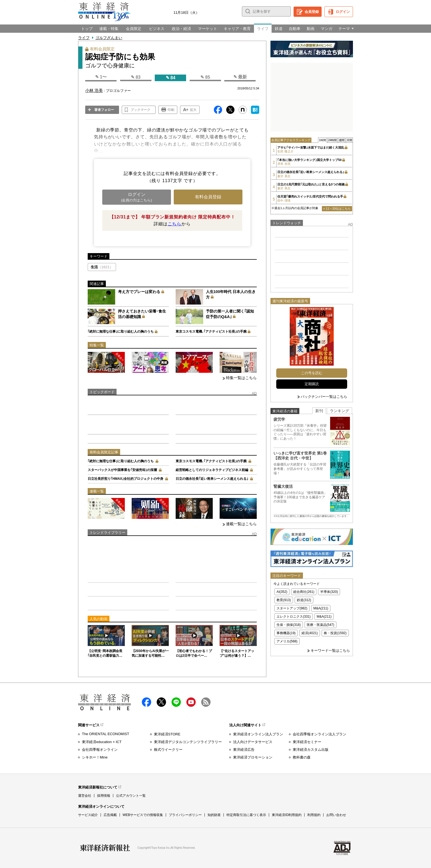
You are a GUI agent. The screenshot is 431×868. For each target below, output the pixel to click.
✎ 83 (136, 77)
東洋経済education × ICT (102, 742)
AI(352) (282, 592)
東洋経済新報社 (105, 848)
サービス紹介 (88, 815)
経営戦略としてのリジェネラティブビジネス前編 (212, 470)
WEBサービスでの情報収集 (143, 815)
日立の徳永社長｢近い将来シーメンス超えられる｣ (212, 479)
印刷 (171, 110)
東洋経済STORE (167, 734)
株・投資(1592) (335, 633)
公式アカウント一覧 (131, 796)
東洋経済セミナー (307, 742)
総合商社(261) (304, 592)
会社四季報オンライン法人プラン (320, 734)
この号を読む (312, 373)
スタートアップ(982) (292, 608)
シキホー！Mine (95, 757)
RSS (206, 702)
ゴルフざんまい (109, 38)
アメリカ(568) (287, 641)
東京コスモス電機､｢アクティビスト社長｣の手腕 (211, 332)
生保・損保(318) (289, 625)
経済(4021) (310, 633)
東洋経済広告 (244, 750)
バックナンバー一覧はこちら (324, 397)
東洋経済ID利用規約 (287, 815)
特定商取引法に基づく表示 (246, 815)
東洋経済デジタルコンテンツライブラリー (188, 742)
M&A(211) (321, 608)
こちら (175, 224)
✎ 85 (205, 77)
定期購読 (312, 384)
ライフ (84, 38)
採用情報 (104, 796)
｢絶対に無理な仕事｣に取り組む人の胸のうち (121, 332)
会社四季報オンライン (100, 750)
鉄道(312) (304, 600)
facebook (147, 702)
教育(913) (284, 600)
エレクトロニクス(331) (294, 617)
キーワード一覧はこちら (330, 651)
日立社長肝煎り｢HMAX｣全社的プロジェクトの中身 (125, 479)
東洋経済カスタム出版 (311, 750)
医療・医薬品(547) (321, 625)
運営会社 (85, 796)
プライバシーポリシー (185, 815)
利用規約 (314, 815)
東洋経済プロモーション (253, 757)
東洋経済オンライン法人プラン (258, 734)
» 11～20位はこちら (337, 209)
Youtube (191, 702)
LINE (176, 702)
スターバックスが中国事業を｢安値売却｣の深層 (122, 470)
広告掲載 (110, 815)
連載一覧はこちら (241, 524)
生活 (102, 267)
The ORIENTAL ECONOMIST (106, 734)
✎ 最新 (240, 77)
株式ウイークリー (168, 750)
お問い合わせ (336, 815)
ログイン (343, 12)
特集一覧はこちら (241, 378)
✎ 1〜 (101, 77)
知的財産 (214, 815)
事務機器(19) (286, 633)
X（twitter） (161, 702)
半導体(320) (329, 592)
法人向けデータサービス (253, 742)
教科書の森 (302, 757)
